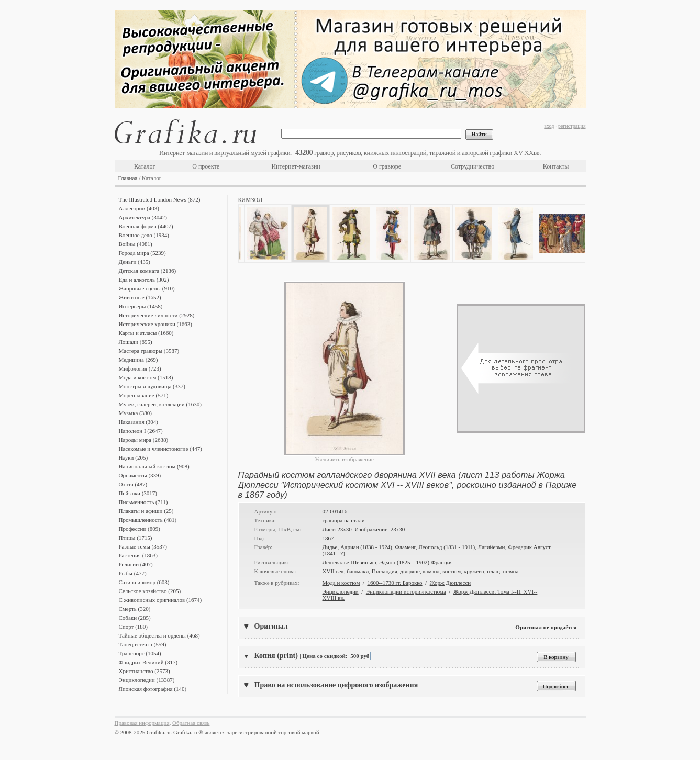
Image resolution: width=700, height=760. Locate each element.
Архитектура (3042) (143, 217)
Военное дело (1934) (144, 235)
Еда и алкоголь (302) (144, 280)
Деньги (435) (135, 262)
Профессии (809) (140, 529)
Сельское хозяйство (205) (150, 591)
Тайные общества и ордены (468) (159, 635)
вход (549, 126)
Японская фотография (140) (153, 689)
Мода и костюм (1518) (146, 377)
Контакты (556, 166)
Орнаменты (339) (140, 475)
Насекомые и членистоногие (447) (160, 449)
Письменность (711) (143, 502)
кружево (474, 571)
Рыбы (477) (133, 573)
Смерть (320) (135, 609)
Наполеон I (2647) (141, 431)
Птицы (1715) (136, 538)
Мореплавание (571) (144, 395)
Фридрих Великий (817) (148, 662)
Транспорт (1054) (140, 653)
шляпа (511, 571)
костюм (452, 571)
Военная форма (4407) (146, 226)
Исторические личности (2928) (157, 315)
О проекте (206, 166)
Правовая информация (142, 723)
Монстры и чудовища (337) (152, 386)
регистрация (572, 126)
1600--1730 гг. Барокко (395, 583)
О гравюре (387, 166)
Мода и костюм (341, 583)
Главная (128, 178)
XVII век (333, 571)
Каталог (145, 166)
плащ (493, 571)
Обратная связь (191, 723)
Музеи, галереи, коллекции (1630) (160, 404)
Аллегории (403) (139, 208)
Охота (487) (133, 484)
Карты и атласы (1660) (146, 333)
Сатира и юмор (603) (144, 582)
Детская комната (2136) (148, 271)
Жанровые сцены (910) (147, 288)
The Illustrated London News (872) (160, 199)
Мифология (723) (140, 368)
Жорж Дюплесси (451, 583)
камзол (431, 571)
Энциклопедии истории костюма (406, 591)
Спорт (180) (133, 627)
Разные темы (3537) (143, 546)
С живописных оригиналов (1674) (160, 600)
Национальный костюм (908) (154, 466)
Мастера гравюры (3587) (149, 351)
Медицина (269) (138, 360)
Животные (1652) (140, 297)
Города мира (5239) (142, 253)
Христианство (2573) (145, 671)
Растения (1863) (138, 555)
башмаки (358, 571)
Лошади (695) (136, 342)
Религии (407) (136, 564)
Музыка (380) (135, 413)
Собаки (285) (135, 618)
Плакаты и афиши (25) (146, 511)
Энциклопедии (341, 591)
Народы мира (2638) (144, 440)
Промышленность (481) (148, 520)
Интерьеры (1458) (141, 306)
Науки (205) (134, 457)
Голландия (385, 571)
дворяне (410, 571)
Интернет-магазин (296, 166)
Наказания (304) (139, 422)
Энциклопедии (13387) (147, 680)
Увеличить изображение (344, 459)
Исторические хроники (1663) (155, 324)
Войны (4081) (136, 244)
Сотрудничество (473, 166)
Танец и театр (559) (143, 644)
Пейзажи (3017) (138, 493)
